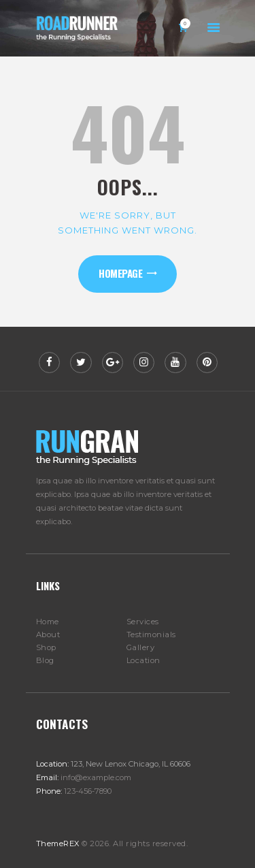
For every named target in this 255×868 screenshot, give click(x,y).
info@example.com (96, 777)
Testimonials (151, 634)
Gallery (141, 647)
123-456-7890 (88, 791)
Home (48, 622)
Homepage (120, 273)
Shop (46, 647)
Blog (45, 660)
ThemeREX (58, 843)
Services (143, 622)
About (48, 634)
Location (143, 660)
